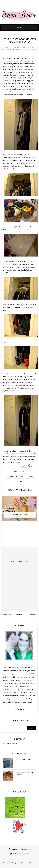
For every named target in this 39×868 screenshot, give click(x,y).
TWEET (20, 476)
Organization (19, 49)
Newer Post (6, 614)
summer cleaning (31, 49)
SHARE (10, 476)
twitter (26, 849)
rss (26, 854)
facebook (14, 849)
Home (19, 614)
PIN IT (20, 481)
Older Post (32, 615)
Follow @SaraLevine (10, 743)
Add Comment (7, 49)
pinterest (15, 854)
